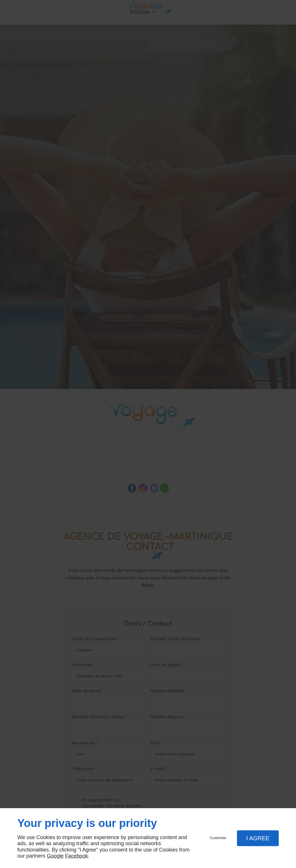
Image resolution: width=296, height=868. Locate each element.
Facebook (76, 856)
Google (55, 856)
